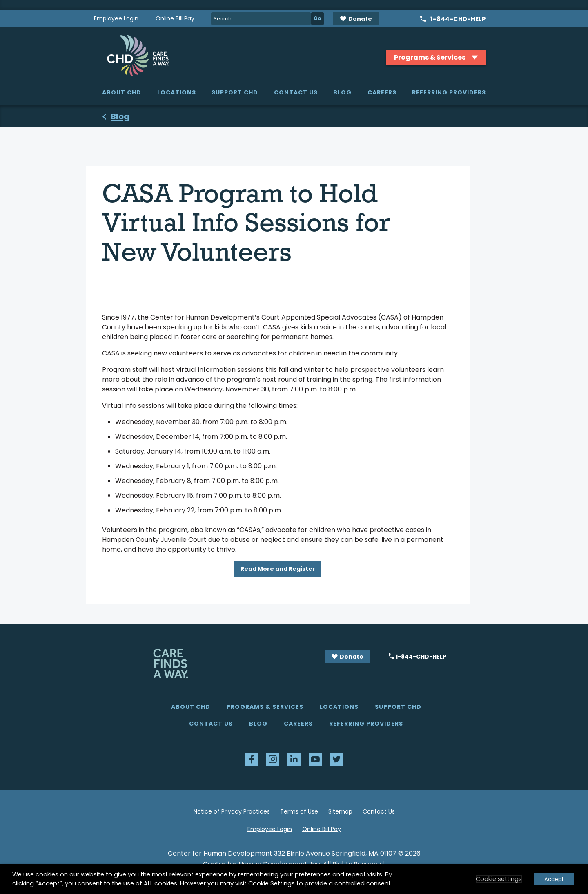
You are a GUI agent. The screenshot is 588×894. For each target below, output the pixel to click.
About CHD (122, 92)
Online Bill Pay (175, 18)
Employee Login (116, 18)
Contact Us (296, 92)
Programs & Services (265, 707)
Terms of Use (299, 811)
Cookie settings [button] (499, 879)
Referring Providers (449, 92)
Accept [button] (554, 879)
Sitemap (340, 811)
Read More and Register (278, 569)
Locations (177, 92)
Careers (382, 92)
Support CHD (235, 92)
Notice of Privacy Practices (232, 811)
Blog (342, 92)
